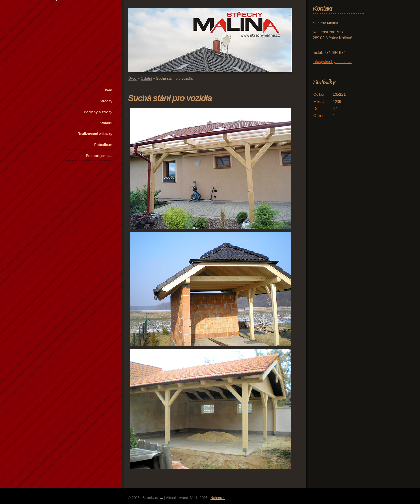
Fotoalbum (103, 145)
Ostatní (106, 123)
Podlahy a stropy (98, 112)
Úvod (108, 90)
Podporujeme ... (99, 156)
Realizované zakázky (95, 134)
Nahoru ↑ (218, 498)
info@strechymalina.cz (332, 62)
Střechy (106, 101)
